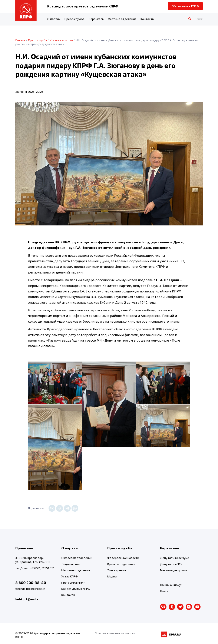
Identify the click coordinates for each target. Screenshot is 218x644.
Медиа (112, 576)
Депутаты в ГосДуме (175, 558)
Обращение (185, 6)
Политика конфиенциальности (115, 633)
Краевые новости (61, 40)
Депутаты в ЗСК (171, 564)
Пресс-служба (75, 19)
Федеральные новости (123, 558)
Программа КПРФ (73, 582)
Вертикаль (96, 19)
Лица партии (70, 564)
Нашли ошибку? (171, 585)
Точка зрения (117, 570)
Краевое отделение (121, 564)
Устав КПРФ (70, 576)
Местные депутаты (174, 570)
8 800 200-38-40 (31, 583)
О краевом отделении (77, 558)
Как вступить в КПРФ (76, 589)
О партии (54, 19)
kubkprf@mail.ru (28, 599)
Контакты (147, 19)
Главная (20, 40)
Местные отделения (122, 19)
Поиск (164, 591)
